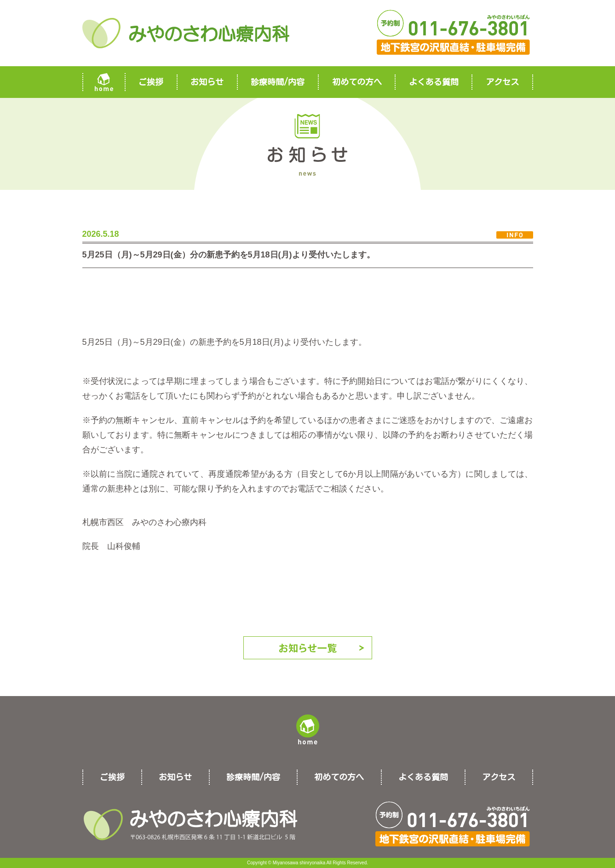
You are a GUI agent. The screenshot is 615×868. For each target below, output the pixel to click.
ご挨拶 (151, 82)
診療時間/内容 (278, 82)
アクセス (502, 82)
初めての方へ (357, 82)
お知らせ (207, 82)
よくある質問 (434, 82)
